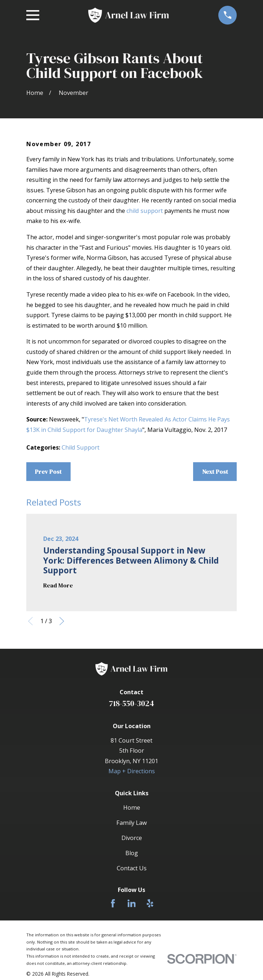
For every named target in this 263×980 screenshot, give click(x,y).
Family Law (132, 823)
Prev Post (48, 472)
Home (132, 808)
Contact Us (132, 868)
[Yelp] (150, 903)
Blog (132, 853)
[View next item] (62, 621)
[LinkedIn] (132, 903)
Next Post (215, 472)
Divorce (132, 838)
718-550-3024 (131, 703)
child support (145, 211)
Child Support (81, 447)
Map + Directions (132, 771)
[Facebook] (113, 903)
